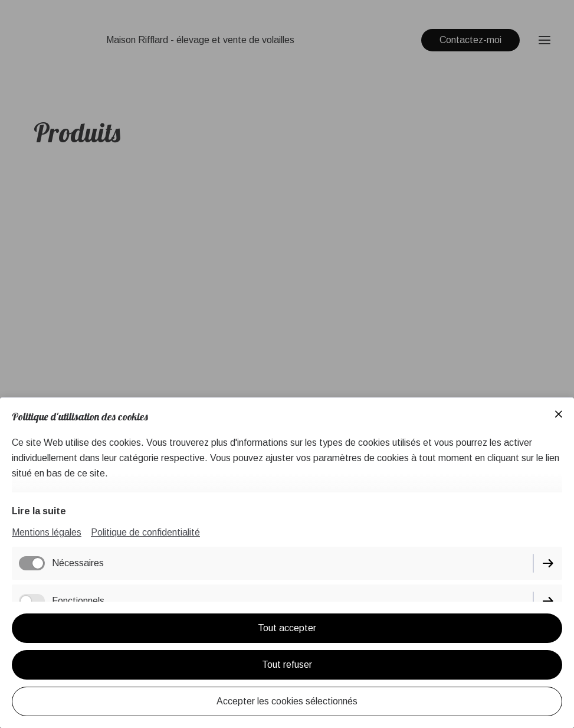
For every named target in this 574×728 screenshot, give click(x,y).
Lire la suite (39, 511)
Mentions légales (47, 532)
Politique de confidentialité (145, 532)
